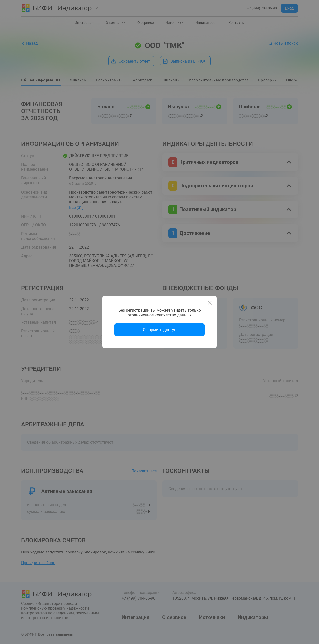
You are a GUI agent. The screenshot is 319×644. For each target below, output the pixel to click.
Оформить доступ (160, 330)
